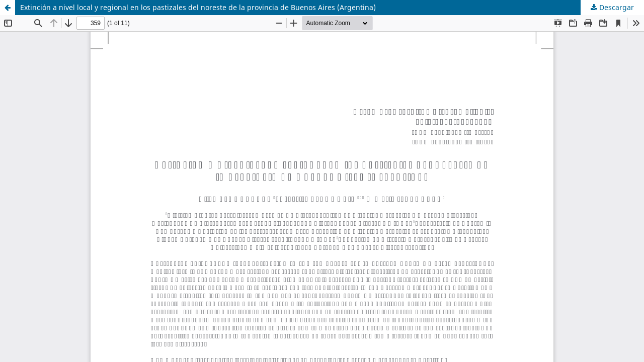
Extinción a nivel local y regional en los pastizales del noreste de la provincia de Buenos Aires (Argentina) (198, 7)
